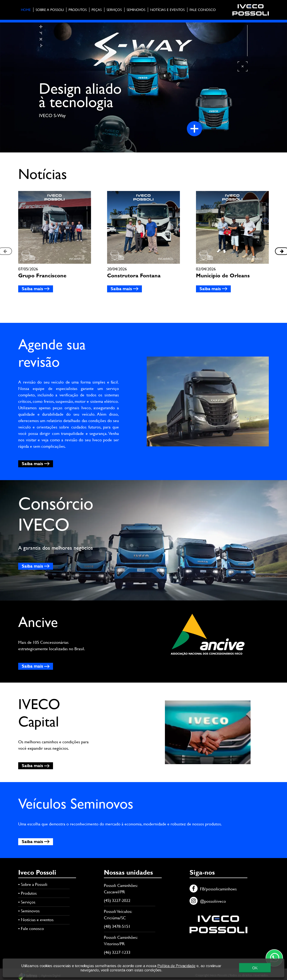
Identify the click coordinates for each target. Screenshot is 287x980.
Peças (97, 10)
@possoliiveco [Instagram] (208, 901)
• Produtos (27, 893)
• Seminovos (29, 911)
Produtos (78, 10)
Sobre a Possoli (50, 10)
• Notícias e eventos (36, 920)
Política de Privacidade (176, 966)
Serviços (114, 10)
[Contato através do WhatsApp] (274, 958)
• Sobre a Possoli (33, 884)
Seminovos (136, 10)
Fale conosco (203, 10)
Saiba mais (36, 289)
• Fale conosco (31, 929)
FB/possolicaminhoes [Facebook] (213, 889)
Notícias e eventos (167, 10)
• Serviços (27, 902)
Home (26, 10)
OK (255, 969)
